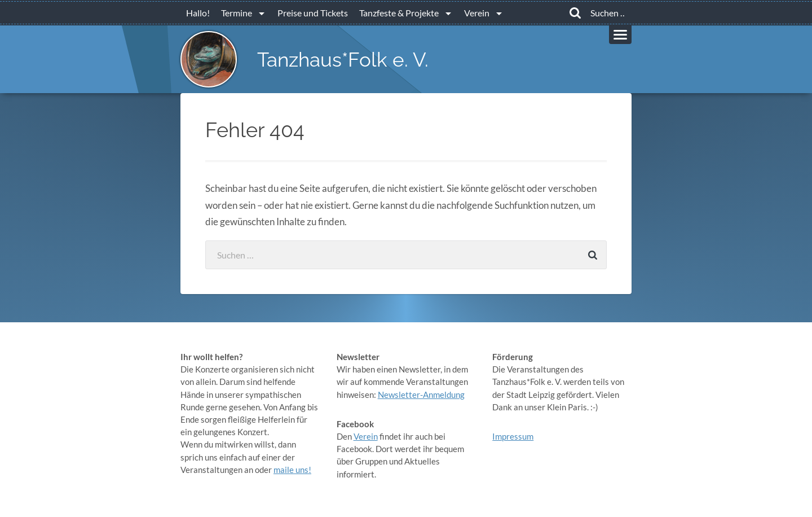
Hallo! (198, 13)
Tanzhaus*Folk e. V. (343, 60)
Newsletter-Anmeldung (421, 395)
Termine (237, 13)
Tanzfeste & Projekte (399, 13)
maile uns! (292, 470)
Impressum (513, 436)
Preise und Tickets (313, 13)
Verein (477, 13)
